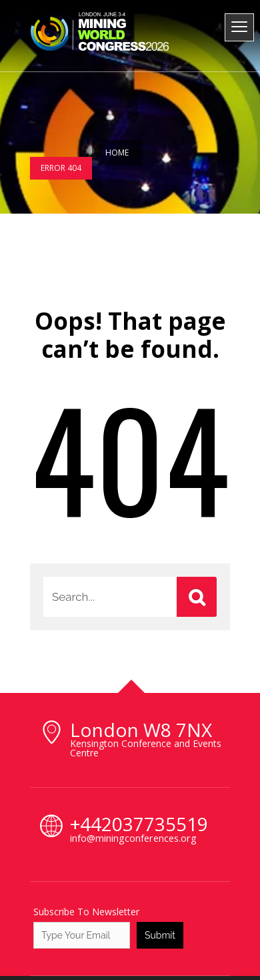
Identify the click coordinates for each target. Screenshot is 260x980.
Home (117, 153)
